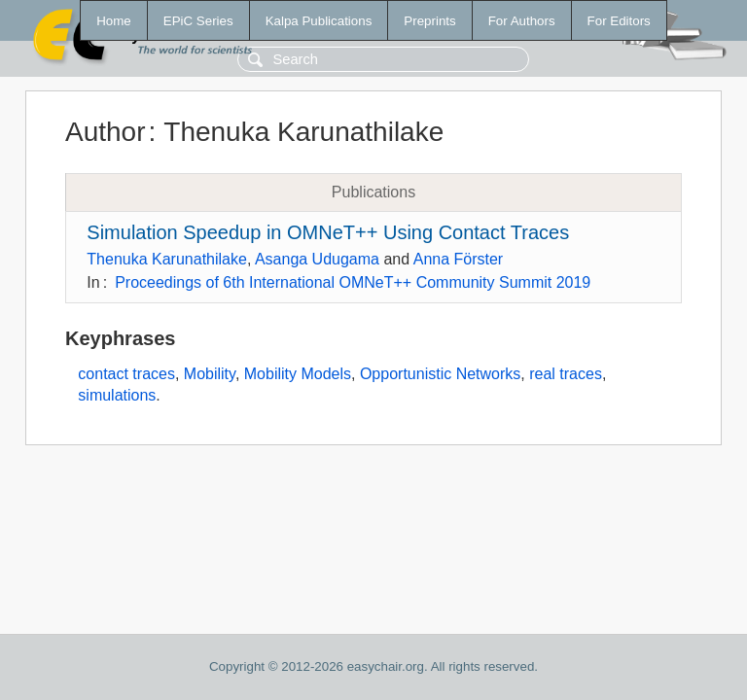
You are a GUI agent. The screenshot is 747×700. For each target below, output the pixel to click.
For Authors (522, 21)
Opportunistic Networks (440, 374)
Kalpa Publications (319, 21)
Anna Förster (458, 259)
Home (114, 21)
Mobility (210, 374)
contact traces (126, 374)
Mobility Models (298, 374)
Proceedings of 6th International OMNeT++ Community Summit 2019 (353, 282)
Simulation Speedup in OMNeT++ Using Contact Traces (328, 232)
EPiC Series (198, 21)
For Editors (619, 21)
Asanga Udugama (317, 259)
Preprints (429, 21)
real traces (566, 374)
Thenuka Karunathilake (167, 259)
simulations (117, 395)
